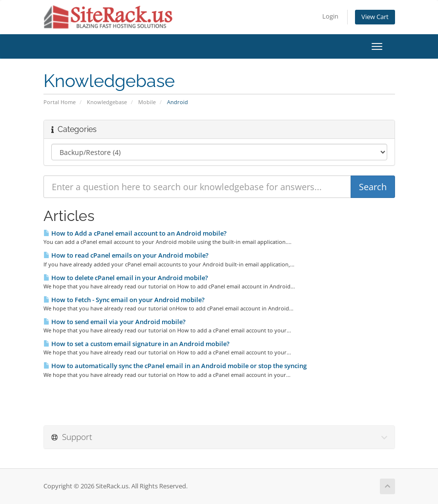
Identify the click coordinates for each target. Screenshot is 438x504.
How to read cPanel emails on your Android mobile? (126, 255)
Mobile (147, 102)
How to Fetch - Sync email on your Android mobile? (124, 300)
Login (330, 16)
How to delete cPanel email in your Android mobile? (126, 278)
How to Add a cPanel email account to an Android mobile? (135, 233)
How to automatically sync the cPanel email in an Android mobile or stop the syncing (175, 366)
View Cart (375, 17)
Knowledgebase (107, 102)
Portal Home (60, 102)
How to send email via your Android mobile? (115, 322)
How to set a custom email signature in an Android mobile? (136, 344)
